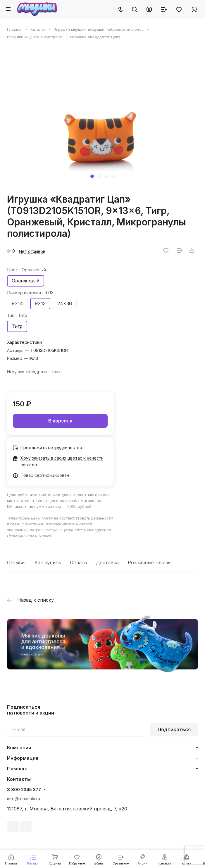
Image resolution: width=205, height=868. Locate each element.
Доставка (107, 562)
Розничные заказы (150, 562)
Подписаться (174, 729)
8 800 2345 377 (24, 790)
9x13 (40, 303)
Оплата (78, 562)
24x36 (65, 303)
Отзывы (16, 562)
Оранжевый (26, 281)
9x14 (17, 303)
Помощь (17, 769)
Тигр (17, 326)
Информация (23, 758)
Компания (19, 748)
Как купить (48, 562)
